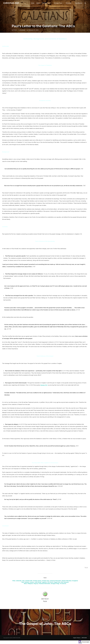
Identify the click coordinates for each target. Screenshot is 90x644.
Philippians (30, 584)
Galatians (27, 582)
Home (33, 3)
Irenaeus (32, 582)
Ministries (69, 3)
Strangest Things (55, 584)
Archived (22, 30)
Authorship (19, 581)
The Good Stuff (47, 3)
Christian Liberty (37, 581)
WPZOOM (84, 638)
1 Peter (14, 581)
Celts (23, 581)
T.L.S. (15, 30)
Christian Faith (29, 581)
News (38, 3)
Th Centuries (63, 584)
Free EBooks (79, 3)
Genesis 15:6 (44, 385)
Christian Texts (46, 581)
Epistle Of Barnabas (67, 581)
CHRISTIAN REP (11, 3)
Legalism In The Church (48, 582)
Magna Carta (57, 582)
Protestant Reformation (44, 584)
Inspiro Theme (77, 638)
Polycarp (36, 584)
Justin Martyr (38, 582)
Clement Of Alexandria (56, 581)
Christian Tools (59, 3)
